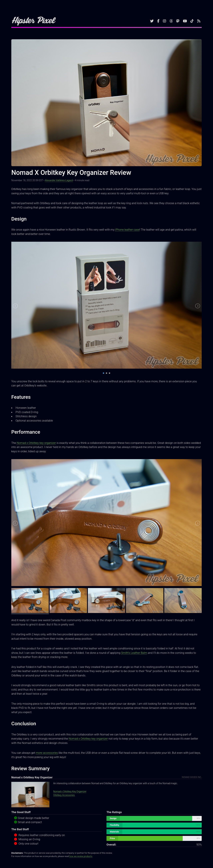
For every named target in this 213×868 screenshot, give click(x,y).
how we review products (81, 856)
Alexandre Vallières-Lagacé (59, 180)
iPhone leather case (127, 230)
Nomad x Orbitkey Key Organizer (70, 791)
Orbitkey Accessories (64, 795)
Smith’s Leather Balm (134, 653)
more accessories (47, 753)
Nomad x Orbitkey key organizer (36, 443)
